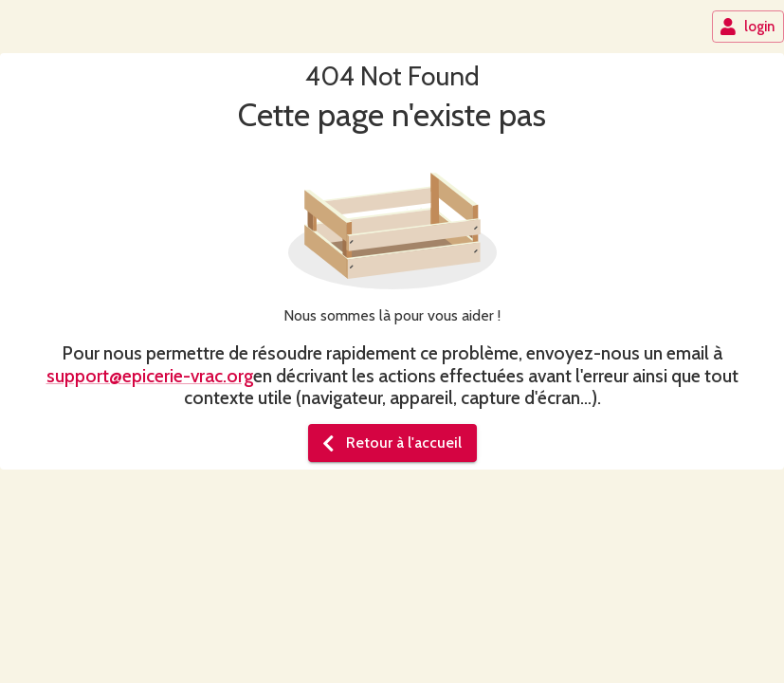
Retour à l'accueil (391, 443)
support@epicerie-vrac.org (150, 376)
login (747, 27)
